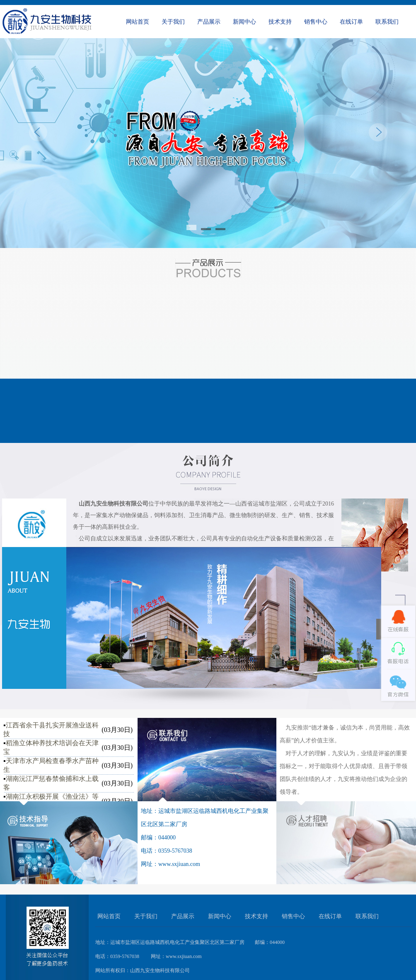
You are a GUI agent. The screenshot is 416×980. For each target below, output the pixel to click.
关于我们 (173, 22)
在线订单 (351, 22)
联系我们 (387, 22)
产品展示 (209, 22)
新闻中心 (244, 22)
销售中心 (316, 22)
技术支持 (280, 22)
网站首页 (138, 22)
